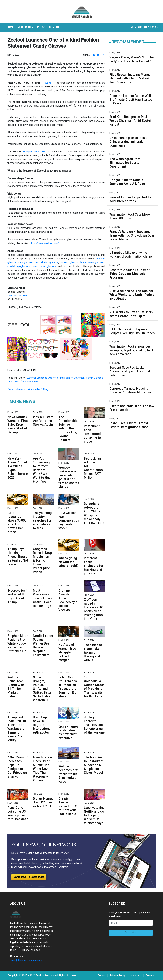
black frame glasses (92, 262)
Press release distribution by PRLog (28, 389)
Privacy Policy (118, 975)
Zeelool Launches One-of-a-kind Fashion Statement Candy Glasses (65, 378)
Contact (150, 975)
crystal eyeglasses (19, 266)
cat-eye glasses (69, 262)
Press (41, 27)
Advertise (136, 975)
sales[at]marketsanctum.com (26, 960)
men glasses (26, 262)
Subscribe (131, 932)
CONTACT (55, 27)
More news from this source (23, 382)
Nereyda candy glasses (36, 152)
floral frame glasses (44, 266)
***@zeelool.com (17, 296)
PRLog (47, 83)
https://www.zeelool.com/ (44, 243)
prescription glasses (47, 262)
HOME (10, 27)
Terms (102, 975)
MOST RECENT (26, 27)
